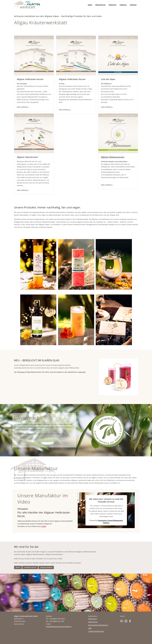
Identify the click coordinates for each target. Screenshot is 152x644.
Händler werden (46, 567)
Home (90, 5)
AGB (90, 628)
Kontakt (133, 5)
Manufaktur (100, 5)
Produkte (113, 5)
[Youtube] (122, 622)
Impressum (93, 619)
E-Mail (43, 526)
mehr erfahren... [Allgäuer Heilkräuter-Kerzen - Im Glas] (65, 109)
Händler (123, 5)
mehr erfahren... (107, 107)
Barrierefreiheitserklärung (98, 625)
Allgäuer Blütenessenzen (113, 157)
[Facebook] (130, 622)
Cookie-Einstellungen (96, 631)
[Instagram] (126, 622)
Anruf (18, 567)
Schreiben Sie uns (30, 567)
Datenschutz (93, 622)
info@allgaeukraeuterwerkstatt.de (59, 627)
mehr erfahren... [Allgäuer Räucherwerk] (23, 190)
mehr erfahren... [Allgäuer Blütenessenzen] (107, 185)
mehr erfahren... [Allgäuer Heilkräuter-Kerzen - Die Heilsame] (23, 107)
